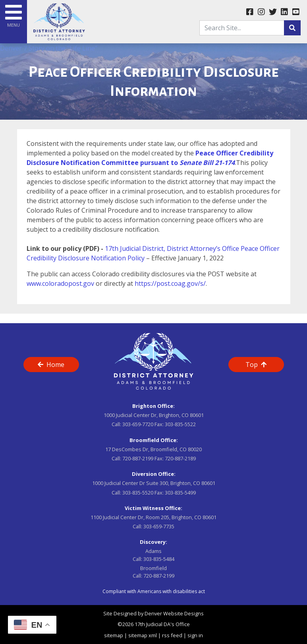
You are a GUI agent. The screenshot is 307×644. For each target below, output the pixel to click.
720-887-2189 (180, 458)
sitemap (114, 635)
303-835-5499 (180, 493)
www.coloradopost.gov (60, 283)
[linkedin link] (284, 12)
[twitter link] (273, 12)
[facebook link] (250, 12)
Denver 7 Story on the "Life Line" (49, 48)
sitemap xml (143, 635)
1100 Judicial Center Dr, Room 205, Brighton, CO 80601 (153, 517)
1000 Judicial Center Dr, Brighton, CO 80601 (154, 415)
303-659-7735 (159, 526)
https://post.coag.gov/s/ (170, 283)
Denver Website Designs (174, 613)
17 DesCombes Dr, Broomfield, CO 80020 (153, 449)
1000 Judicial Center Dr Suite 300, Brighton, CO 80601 (154, 483)
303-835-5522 (180, 424)
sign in (195, 635)
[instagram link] (261, 12)
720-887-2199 (138, 458)
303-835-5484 (159, 559)
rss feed (172, 635)
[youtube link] (296, 12)
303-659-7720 (138, 424)
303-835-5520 (138, 493)
